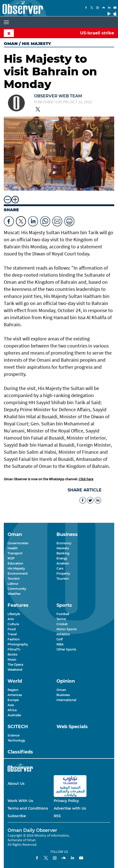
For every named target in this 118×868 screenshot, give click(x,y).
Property (63, 573)
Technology (16, 740)
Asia (11, 705)
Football (63, 614)
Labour (13, 584)
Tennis (61, 619)
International (66, 700)
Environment (18, 573)
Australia (14, 715)
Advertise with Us (70, 808)
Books (12, 654)
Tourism (14, 579)
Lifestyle (14, 614)
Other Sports (66, 649)
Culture (13, 624)
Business (63, 695)
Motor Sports (67, 629)
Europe (13, 700)
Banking (63, 553)
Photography (18, 644)
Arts (11, 619)
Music (12, 659)
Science (13, 735)
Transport (15, 553)
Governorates (18, 543)
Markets (63, 548)
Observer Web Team (58, 96)
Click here (86, 479)
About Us (16, 784)
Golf (60, 639)
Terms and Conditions (28, 808)
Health (13, 548)
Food (12, 629)
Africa (12, 710)
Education (15, 563)
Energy (62, 558)
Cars (60, 568)
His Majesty (16, 568)
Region (13, 690)
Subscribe (17, 816)
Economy (64, 543)
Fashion (14, 639)
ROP (11, 558)
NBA (60, 644)
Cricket (62, 624)
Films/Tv (14, 649)
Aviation (63, 563)
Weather (14, 594)
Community (17, 589)
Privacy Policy (66, 801)
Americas (15, 695)
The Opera (15, 665)
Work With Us (20, 801)
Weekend (15, 670)
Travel (12, 634)
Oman (11, 44)
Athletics (63, 634)
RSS (57, 816)
